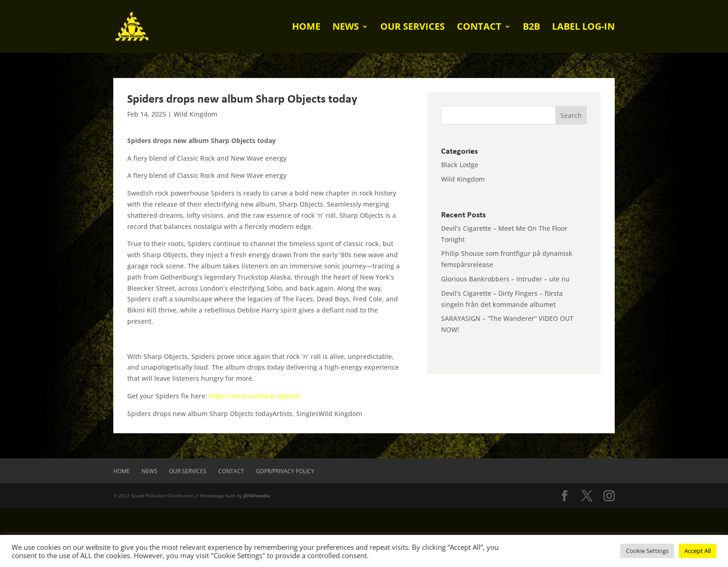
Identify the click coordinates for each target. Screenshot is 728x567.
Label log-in (583, 28)
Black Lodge (460, 165)
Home (306, 28)
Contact (479, 28)
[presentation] (71, 527)
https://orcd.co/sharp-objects (254, 396)
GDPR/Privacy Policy (285, 471)
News (346, 28)
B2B (531, 28)
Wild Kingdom (195, 114)
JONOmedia (257, 495)
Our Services (413, 28)
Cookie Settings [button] (647, 551)
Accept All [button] (698, 551)
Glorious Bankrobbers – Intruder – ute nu (505, 279)
